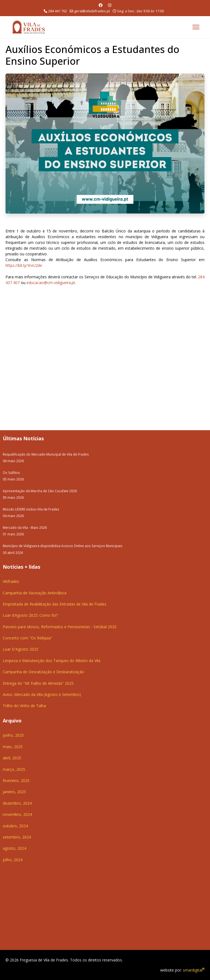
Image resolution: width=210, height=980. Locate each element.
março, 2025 (14, 769)
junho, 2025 (13, 735)
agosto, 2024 (14, 848)
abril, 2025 (12, 758)
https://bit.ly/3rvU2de (24, 265)
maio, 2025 (13, 747)
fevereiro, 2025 (16, 780)
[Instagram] (110, 5)
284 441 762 (58, 11)
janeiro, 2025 (14, 792)
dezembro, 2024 (17, 803)
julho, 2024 (13, 860)
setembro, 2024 (17, 837)
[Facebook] (101, 5)
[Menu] (196, 27)
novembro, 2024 (17, 814)
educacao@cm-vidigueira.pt (51, 283)
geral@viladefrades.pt (92, 11)
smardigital (194, 970)
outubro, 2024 (15, 826)
